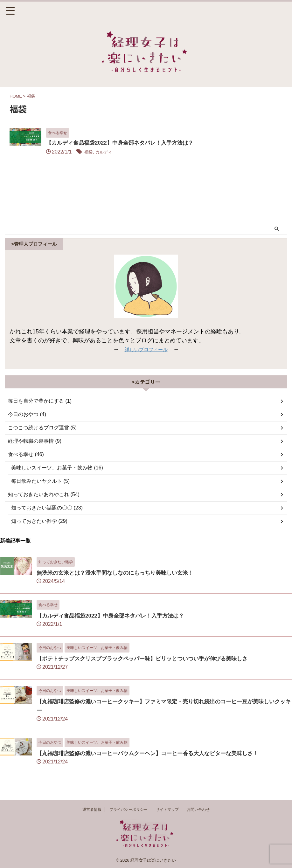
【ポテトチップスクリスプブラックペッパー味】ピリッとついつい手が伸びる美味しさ (148, 664)
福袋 (121, 152)
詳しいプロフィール (146, 355)
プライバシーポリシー (129, 810)
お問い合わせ (198, 810)
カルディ (139, 152)
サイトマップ (167, 810)
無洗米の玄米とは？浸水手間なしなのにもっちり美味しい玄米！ (120, 578)
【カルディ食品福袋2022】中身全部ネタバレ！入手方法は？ (156, 143)
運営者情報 (92, 810)
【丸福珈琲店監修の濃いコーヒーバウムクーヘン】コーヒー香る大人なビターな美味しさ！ (154, 759)
